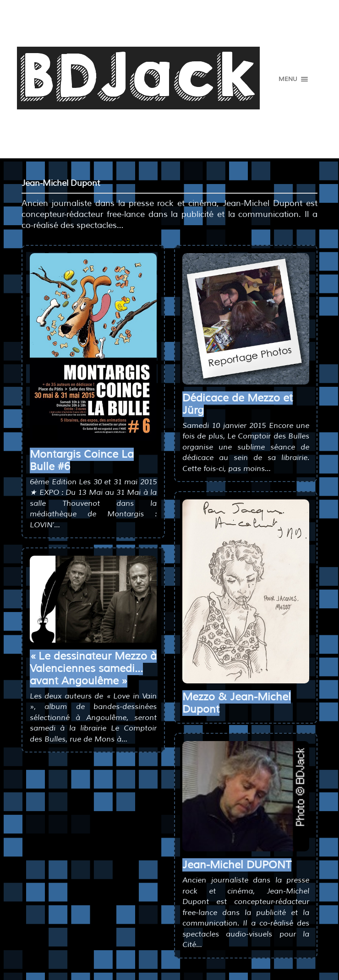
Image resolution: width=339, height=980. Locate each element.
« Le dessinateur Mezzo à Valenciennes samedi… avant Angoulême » (93, 669)
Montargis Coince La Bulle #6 (82, 460)
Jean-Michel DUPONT (237, 865)
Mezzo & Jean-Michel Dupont (237, 703)
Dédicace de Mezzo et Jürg (238, 404)
